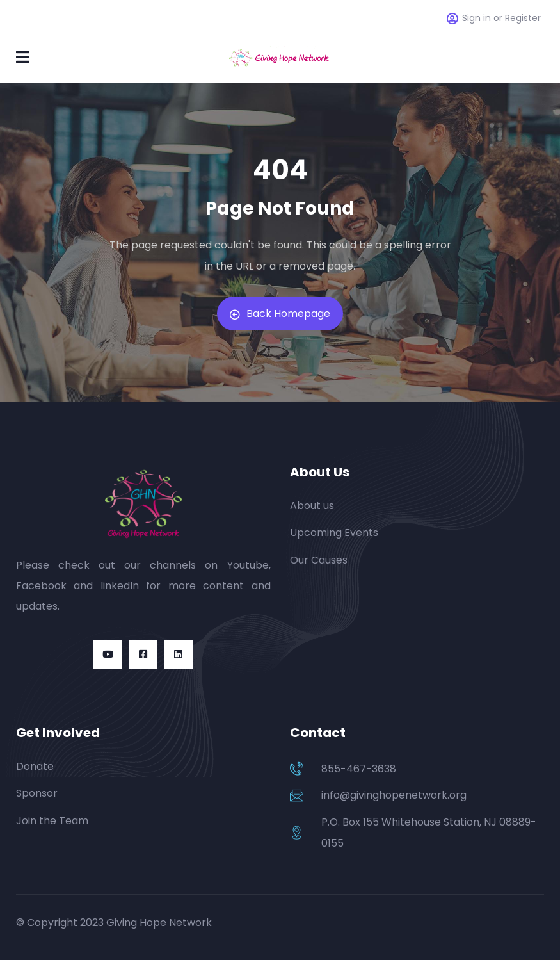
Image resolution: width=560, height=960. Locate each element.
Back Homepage (280, 313)
